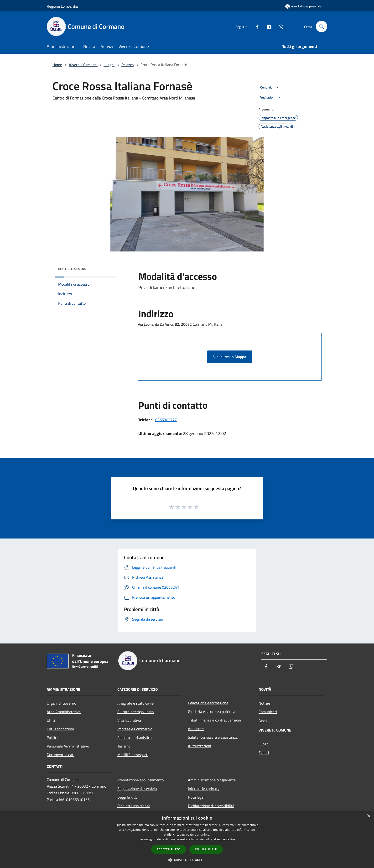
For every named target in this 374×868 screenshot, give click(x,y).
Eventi (264, 753)
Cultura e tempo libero (135, 712)
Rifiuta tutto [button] (206, 849)
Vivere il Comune (83, 65)
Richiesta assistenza (134, 806)
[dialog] (187, 839)
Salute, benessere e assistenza (213, 737)
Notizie (264, 703)
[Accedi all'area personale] (303, 6)
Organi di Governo (61, 703)
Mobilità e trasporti (133, 755)
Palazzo (127, 65)
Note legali (197, 797)
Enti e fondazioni (60, 729)
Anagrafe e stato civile (135, 703)
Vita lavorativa (129, 720)
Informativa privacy (204, 789)
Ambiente (196, 729)
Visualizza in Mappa (230, 357)
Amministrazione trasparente (212, 780)
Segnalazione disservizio (137, 789)
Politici (52, 737)
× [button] (369, 816)
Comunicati (268, 712)
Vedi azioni (271, 98)
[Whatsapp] (279, 26)
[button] (187, 860)
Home (57, 65)
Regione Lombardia (62, 6)
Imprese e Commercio (135, 729)
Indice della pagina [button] (72, 269)
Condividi (270, 88)
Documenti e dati (61, 755)
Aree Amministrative (64, 712)
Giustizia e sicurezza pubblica (212, 711)
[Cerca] (322, 26)
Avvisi (263, 720)
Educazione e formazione (208, 703)
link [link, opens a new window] (233, 839)
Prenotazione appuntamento (140, 780)
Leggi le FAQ (127, 797)
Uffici (51, 720)
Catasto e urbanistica (135, 737)
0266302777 (166, 420)
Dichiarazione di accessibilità (211, 806)
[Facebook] (255, 26)
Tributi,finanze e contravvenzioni (215, 720)
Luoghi (109, 65)
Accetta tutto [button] (169, 849)
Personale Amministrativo (68, 746)
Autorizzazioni (200, 746)
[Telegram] (267, 26)
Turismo (124, 746)
